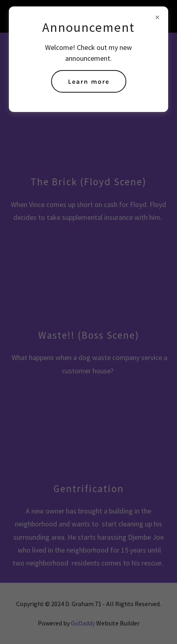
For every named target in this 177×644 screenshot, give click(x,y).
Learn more (89, 82)
